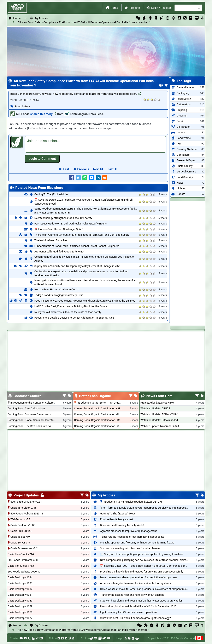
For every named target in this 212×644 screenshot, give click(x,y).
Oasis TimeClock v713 (21, 566)
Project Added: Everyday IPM (157, 403)
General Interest (186, 87)
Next (96, 169)
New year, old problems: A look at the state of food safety (68, 312)
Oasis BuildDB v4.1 (21, 531)
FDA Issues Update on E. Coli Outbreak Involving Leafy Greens (70, 224)
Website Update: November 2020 (160, 426)
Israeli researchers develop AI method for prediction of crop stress (139, 577)
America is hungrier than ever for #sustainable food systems (136, 583)
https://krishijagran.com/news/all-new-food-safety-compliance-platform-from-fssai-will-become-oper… (76, 94)
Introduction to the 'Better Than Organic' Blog (103, 403)
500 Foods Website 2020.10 (24, 572)
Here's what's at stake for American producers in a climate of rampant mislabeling (148, 589)
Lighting (182, 188)
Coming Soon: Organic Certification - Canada (100, 426)
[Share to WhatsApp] (85, 178)
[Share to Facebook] (72, 178)
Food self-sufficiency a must (117, 519)
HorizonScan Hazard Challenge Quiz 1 (57, 289)
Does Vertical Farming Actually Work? (122, 525)
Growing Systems (187, 149)
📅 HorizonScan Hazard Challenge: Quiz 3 (59, 229)
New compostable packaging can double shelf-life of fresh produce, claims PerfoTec (149, 560)
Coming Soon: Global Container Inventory (32, 420)
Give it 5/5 (159, 99)
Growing (182, 116)
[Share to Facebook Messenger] (92, 178)
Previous (83, 169)
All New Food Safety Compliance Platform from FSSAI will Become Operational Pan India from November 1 (84, 22)
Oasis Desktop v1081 (20, 595)
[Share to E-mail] (105, 178)
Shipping (182, 110)
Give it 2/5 (148, 99)
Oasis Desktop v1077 (20, 618)
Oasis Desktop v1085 (23, 525)
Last (111, 169)
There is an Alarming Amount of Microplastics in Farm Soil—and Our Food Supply (82, 235)
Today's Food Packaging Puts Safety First (58, 295)
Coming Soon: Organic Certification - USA (98, 414)
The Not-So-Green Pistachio (51, 240)
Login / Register (161, 8)
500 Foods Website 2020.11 (27, 514)
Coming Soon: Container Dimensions (29, 414)
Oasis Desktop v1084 (20, 577)
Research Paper (186, 160)
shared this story (43, 114)
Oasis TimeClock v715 (23, 508)
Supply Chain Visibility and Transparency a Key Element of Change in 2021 (78, 266)
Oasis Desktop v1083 (20, 583)
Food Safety (22, 106)
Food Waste (184, 138)
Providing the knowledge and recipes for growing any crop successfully (142, 572)
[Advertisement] (188, 263)
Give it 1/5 (145, 99)
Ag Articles (41, 18)
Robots (181, 194)
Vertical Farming (186, 172)
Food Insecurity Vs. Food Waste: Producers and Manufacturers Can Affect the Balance (85, 301)
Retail (180, 121)
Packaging (183, 93)
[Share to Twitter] (78, 178)
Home (114, 8)
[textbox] (95, 144)
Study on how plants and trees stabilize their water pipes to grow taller (141, 601)
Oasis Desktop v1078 (20, 612)
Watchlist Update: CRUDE (155, 408)
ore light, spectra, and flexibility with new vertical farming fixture (137, 543)
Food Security (185, 177)
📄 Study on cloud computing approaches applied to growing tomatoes (142, 554)
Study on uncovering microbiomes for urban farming (131, 548)
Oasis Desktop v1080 (20, 601)
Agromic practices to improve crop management (128, 531)
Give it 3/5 (152, 99)
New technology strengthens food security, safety (63, 218)
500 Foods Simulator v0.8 (23, 560)
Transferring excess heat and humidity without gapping (132, 595)
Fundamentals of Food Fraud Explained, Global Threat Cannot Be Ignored (77, 246)
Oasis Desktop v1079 (20, 606)
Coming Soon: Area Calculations (26, 408)
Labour (181, 132)
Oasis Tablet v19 (20, 537)
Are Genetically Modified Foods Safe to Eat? (60, 252)
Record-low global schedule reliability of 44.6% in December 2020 (138, 606)
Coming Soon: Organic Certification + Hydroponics (104, 408)
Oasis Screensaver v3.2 (24, 548)
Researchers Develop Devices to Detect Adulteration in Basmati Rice (74, 318)
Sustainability (185, 166)
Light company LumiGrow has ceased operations (129, 612)
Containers (183, 155)
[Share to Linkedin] (98, 178)
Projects (135, 8)
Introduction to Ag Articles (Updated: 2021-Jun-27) (132, 502)
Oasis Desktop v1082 (20, 589)
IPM (179, 144)
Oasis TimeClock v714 (21, 554)
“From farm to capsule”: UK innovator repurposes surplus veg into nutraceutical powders (152, 508)
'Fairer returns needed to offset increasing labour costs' (132, 537)
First (66, 169)
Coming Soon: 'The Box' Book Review (29, 426)
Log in (42, 159)
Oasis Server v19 (20, 543)
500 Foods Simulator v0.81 (26, 502)
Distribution (184, 127)
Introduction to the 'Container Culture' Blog (35, 403)
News (180, 183)
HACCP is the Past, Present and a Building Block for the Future (71, 306)
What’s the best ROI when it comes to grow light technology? (136, 618)
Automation (184, 104)
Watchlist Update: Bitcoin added (159, 420)
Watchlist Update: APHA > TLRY (159, 414)
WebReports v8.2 (20, 519)
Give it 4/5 (155, 99)
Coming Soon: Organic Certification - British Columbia (105, 420)
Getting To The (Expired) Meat (52, 194)
